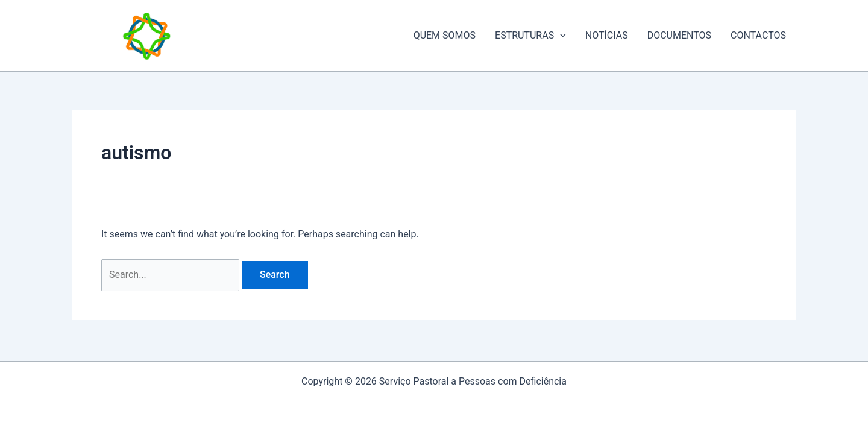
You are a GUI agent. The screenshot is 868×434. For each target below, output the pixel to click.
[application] (560, 36)
